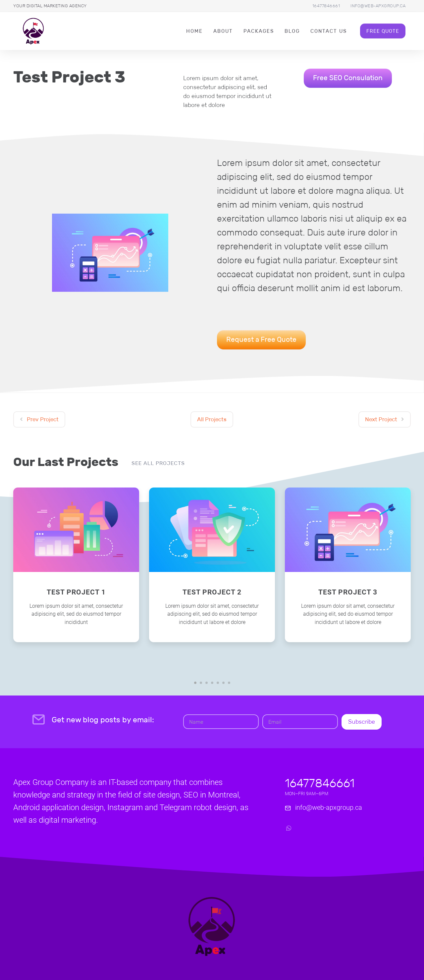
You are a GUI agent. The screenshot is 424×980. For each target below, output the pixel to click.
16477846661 (326, 6)
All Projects (212, 419)
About (223, 31)
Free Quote (383, 31)
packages (259, 31)
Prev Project (39, 419)
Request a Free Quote (261, 339)
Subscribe (362, 722)
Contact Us (329, 31)
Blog (292, 31)
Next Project (385, 419)
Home (194, 31)
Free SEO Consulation (348, 78)
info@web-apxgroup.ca (378, 6)
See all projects (158, 463)
